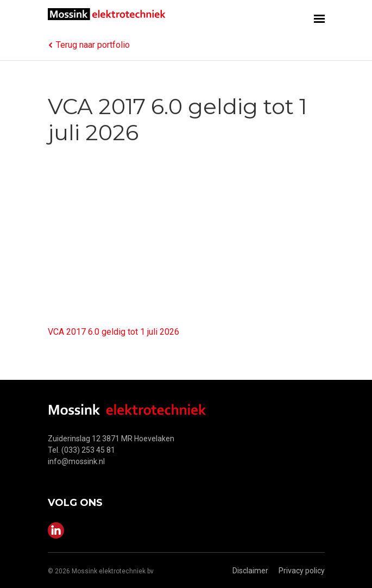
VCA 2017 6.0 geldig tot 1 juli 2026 (114, 332)
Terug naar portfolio (89, 45)
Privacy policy (302, 571)
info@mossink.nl (76, 461)
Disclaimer (250, 571)
